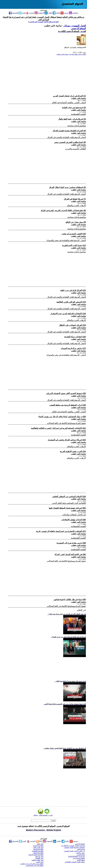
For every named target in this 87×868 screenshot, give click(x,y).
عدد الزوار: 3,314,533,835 (76, 856)
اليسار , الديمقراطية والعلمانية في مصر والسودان (66, 240)
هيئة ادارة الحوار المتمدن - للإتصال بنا (73, 846)
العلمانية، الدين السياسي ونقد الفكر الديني (69, 503)
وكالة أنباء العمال (38, 853)
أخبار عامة (40, 844)
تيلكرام (57, 13)
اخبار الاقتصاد (39, 858)
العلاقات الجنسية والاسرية (76, 149)
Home (36, 815)
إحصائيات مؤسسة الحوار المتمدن (74, 847)
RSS (39, 841)
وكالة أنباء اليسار (38, 849)
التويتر (22, 13)
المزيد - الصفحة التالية (46, 815)
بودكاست (74, 13)
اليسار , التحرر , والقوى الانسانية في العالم (69, 102)
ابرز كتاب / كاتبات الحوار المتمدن (74, 851)
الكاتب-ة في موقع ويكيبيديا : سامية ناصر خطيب (71, 54)
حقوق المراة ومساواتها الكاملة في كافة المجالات (66, 423)
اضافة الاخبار (81, 860)
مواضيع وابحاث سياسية (77, 126)
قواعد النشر (81, 849)
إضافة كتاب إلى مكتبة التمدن (34, 865)
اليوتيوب (30, 13)
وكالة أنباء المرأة (38, 846)
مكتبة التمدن (81, 855)
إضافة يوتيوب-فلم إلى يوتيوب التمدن (32, 864)
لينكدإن (49, 13)
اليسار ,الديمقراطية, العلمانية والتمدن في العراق (67, 137)
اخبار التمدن (40, 862)
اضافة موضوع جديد (79, 858)
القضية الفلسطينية (78, 114)
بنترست (65, 13)
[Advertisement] (45, 73)
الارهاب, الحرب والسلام (76, 205)
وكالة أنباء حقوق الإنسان (36, 855)
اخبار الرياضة (39, 856)
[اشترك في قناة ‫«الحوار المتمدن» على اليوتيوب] (44, 22)
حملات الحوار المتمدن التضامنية (75, 862)
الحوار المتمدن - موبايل (74, 26)
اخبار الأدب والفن (38, 847)
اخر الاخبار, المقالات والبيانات (74, 515)
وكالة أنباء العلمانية (38, 851)
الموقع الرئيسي (78, 28)
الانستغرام (39, 13)
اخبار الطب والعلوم (37, 860)
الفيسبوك (13, 13)
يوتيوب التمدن (80, 853)
